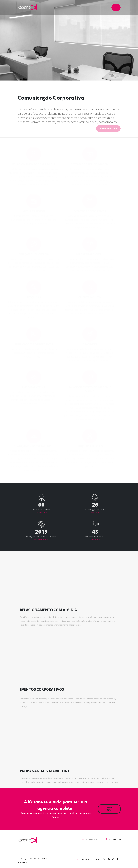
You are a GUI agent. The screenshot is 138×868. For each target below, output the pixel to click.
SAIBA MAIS (109, 809)
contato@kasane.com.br (90, 859)
